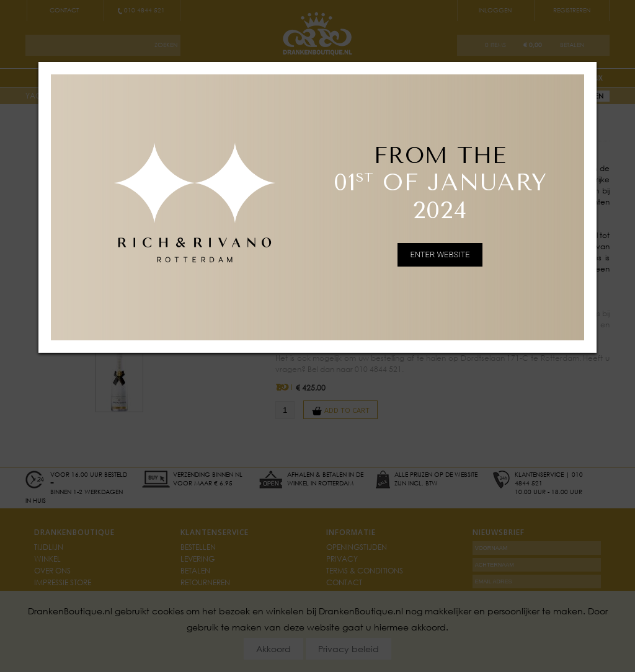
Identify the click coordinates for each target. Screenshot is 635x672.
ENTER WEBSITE (440, 254)
